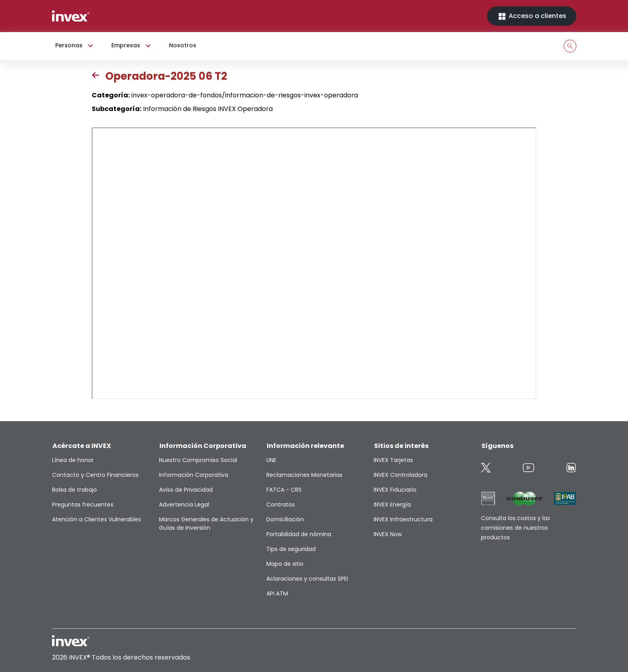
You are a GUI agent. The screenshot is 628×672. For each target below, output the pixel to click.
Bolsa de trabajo (74, 490)
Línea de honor (73, 460)
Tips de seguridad (291, 549)
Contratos (281, 505)
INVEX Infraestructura (403, 519)
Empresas (132, 46)
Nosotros (183, 45)
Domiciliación (285, 519)
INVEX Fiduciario (395, 490)
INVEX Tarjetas (393, 460)
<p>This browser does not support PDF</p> (314, 263)
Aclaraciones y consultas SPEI (307, 579)
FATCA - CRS (284, 490)
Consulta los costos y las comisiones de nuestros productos (515, 528)
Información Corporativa (194, 475)
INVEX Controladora (401, 475)
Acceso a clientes (532, 16)
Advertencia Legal (184, 505)
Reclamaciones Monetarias (304, 475)
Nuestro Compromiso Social (198, 460)
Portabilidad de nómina (299, 534)
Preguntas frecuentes (83, 505)
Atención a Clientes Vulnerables (97, 519)
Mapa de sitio (285, 564)
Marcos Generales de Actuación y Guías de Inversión (206, 524)
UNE (271, 460)
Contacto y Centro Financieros (95, 475)
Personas (75, 46)
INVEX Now (388, 534)
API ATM (277, 593)
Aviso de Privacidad (186, 490)
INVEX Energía (392, 505)
